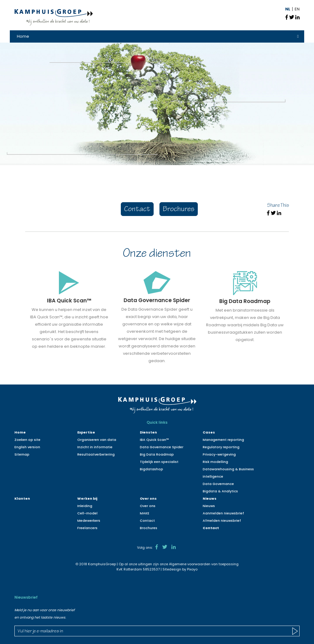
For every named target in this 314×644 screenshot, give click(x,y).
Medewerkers (89, 521)
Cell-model (87, 513)
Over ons (148, 498)
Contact (137, 210)
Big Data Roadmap (157, 454)
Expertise (86, 432)
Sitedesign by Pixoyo (180, 569)
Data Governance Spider (162, 447)
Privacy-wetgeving (219, 454)
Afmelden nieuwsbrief (222, 521)
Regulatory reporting (221, 447)
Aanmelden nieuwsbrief (223, 513)
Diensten (148, 432)
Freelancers (87, 528)
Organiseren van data (97, 440)
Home (23, 36)
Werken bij (87, 498)
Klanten (22, 498)
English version (27, 447)
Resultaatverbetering (96, 454)
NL (288, 9)
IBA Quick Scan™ (154, 440)
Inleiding (85, 506)
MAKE (145, 513)
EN (297, 9)
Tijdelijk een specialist (159, 462)
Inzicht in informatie (95, 447)
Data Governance (218, 484)
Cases (209, 432)
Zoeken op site (27, 440)
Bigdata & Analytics (220, 491)
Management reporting (223, 440)
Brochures (179, 210)
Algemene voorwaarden (190, 564)
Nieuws (210, 498)
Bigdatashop (151, 469)
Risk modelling (215, 462)
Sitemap (22, 454)
